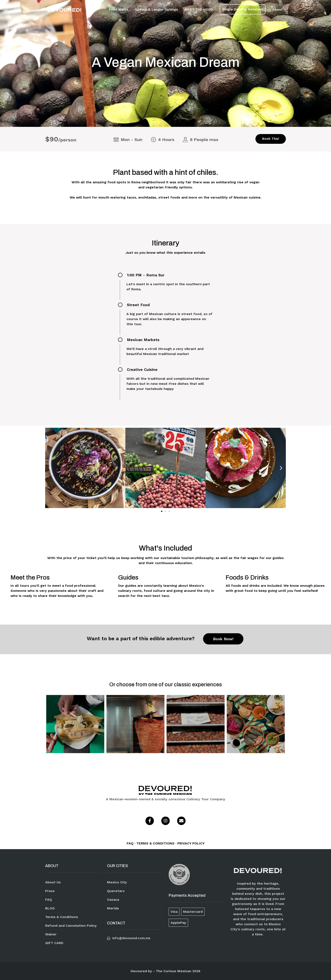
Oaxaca (113, 900)
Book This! (271, 139)
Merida (113, 908)
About (277, 9)
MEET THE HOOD (199, 9)
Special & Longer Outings (156, 9)
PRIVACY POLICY (191, 843)
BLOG (50, 908)
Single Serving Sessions (243, 9)
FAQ (131, 843)
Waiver (51, 934)
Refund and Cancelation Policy (71, 926)
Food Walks (119, 9)
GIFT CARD (54, 943)
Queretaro (116, 891)
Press (50, 891)
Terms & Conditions (62, 917)
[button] (162, 511)
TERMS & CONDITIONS (156, 843)
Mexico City (117, 882)
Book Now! (223, 639)
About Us (53, 882)
